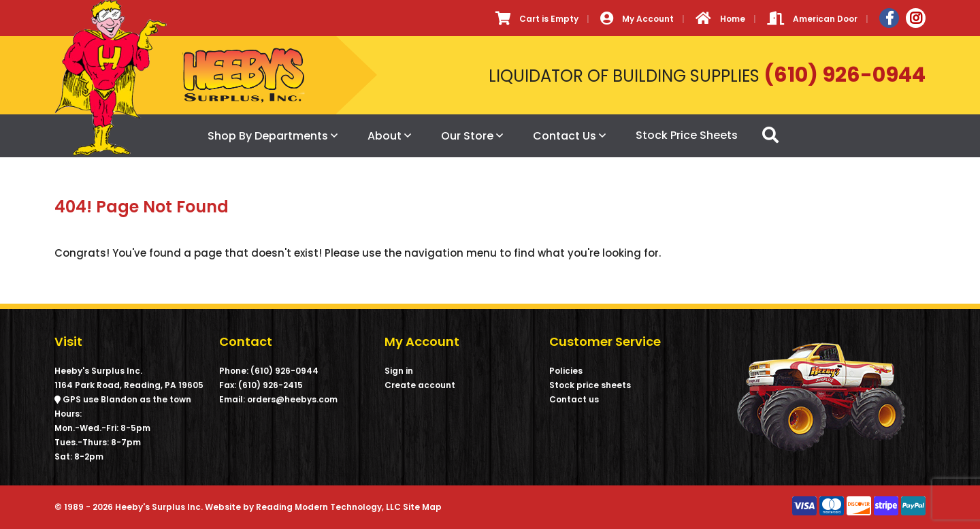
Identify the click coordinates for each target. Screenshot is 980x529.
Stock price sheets (590, 385)
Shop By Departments (268, 136)
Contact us (574, 399)
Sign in (399, 371)
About (385, 136)
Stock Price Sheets (687, 135)
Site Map (422, 507)
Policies (566, 371)
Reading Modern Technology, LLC (328, 507)
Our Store (467, 136)
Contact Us (565, 136)
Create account (420, 385)
